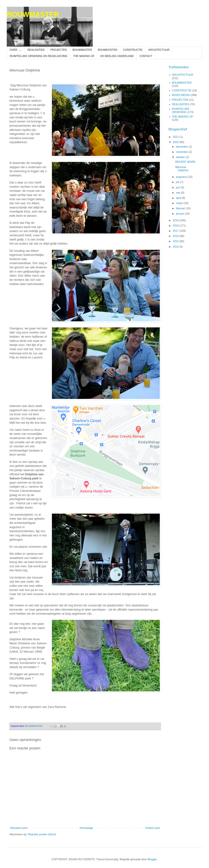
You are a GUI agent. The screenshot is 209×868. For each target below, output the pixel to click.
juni (178, 187)
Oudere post (153, 828)
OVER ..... (16, 50)
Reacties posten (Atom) (42, 834)
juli (178, 182)
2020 (176, 142)
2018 (176, 226)
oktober (181, 157)
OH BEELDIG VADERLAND (117, 56)
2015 (176, 241)
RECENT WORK (185, 162)
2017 (176, 231)
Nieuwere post (19, 828)
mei (178, 193)
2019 (176, 220)
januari (180, 214)
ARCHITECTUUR (159, 50)
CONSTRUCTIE (133, 50)
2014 (176, 247)
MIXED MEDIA (181, 95)
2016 (176, 236)
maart (180, 203)
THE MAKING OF (84, 56)
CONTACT (146, 56)
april (179, 198)
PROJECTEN (59, 50)
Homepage (86, 828)
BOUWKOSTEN (108, 50)
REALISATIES (36, 50)
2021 (176, 137)
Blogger (152, 859)
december (182, 147)
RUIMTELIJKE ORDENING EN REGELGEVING (39, 56)
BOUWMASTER (33, 14)
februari (181, 208)
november (182, 152)
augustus (182, 177)
